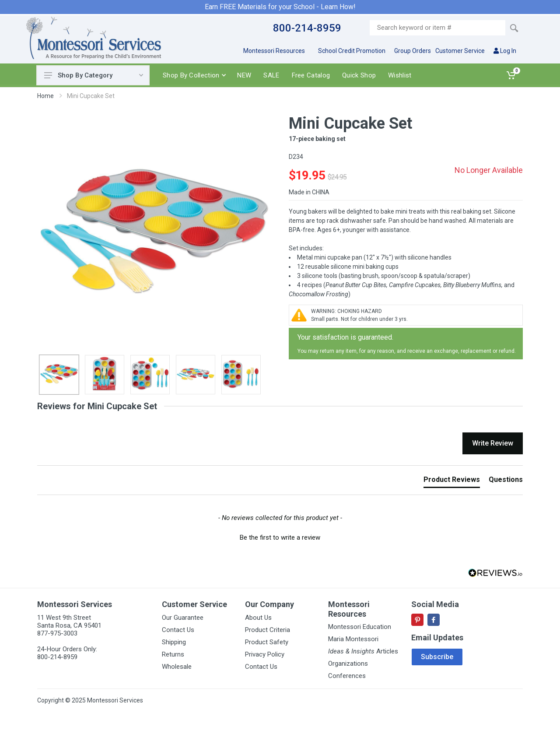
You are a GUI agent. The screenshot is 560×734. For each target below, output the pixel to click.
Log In (505, 51)
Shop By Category (94, 75)
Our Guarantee (183, 618)
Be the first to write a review (280, 537)
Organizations (348, 664)
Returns (173, 654)
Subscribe (437, 657)
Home (45, 96)
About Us (258, 618)
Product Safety (267, 642)
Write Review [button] (493, 443)
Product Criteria (268, 630)
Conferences (347, 676)
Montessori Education (360, 627)
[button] (280, 537)
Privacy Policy (265, 654)
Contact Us (178, 630)
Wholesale (177, 667)
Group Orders (413, 51)
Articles (363, 651)
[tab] (452, 481)
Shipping (174, 642)
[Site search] (437, 28)
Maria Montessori (353, 639)
